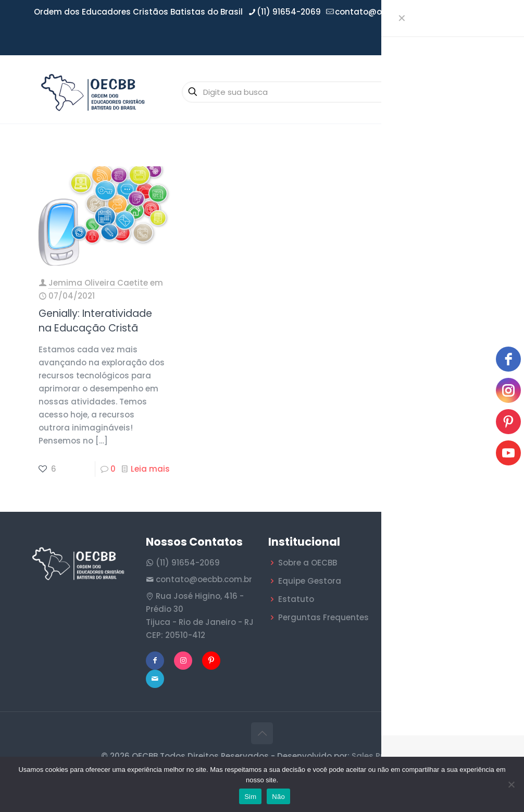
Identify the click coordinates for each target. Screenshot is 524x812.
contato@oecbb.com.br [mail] (383, 12)
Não (278, 797)
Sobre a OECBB (308, 563)
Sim (250, 797)
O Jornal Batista (434, 656)
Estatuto (296, 599)
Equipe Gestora (310, 581)
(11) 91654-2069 (188, 563)
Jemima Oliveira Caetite (98, 283)
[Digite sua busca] (298, 92)
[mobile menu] (486, 92)
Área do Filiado (460, 39)
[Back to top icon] (262, 733)
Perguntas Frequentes (323, 617)
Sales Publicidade (388, 756)
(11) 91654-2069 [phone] (289, 12)
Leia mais (150, 469)
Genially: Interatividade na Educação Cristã (95, 321)
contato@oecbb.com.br (204, 579)
